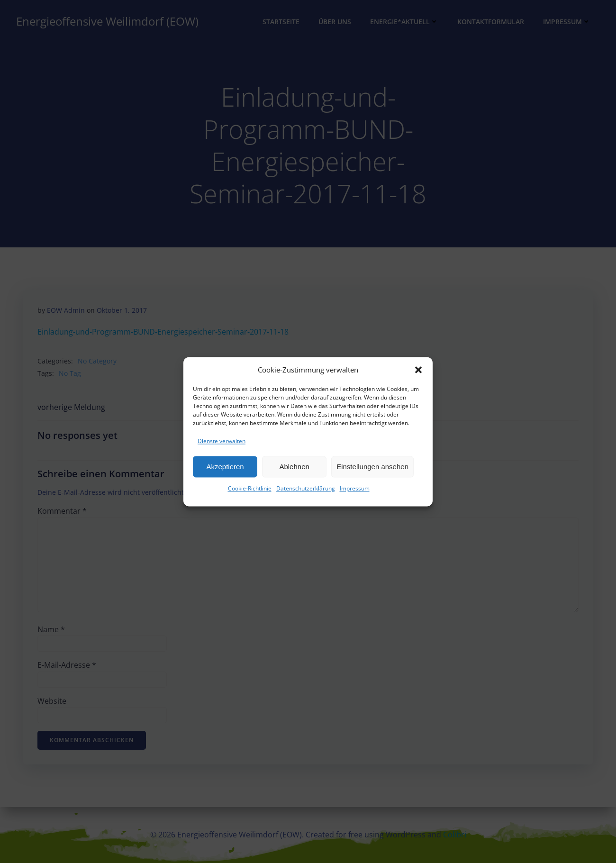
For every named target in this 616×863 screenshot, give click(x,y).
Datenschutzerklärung (306, 493)
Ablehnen (294, 470)
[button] (418, 373)
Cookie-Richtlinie (250, 493)
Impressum (355, 493)
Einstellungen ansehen (372, 470)
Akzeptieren (225, 470)
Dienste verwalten (222, 445)
